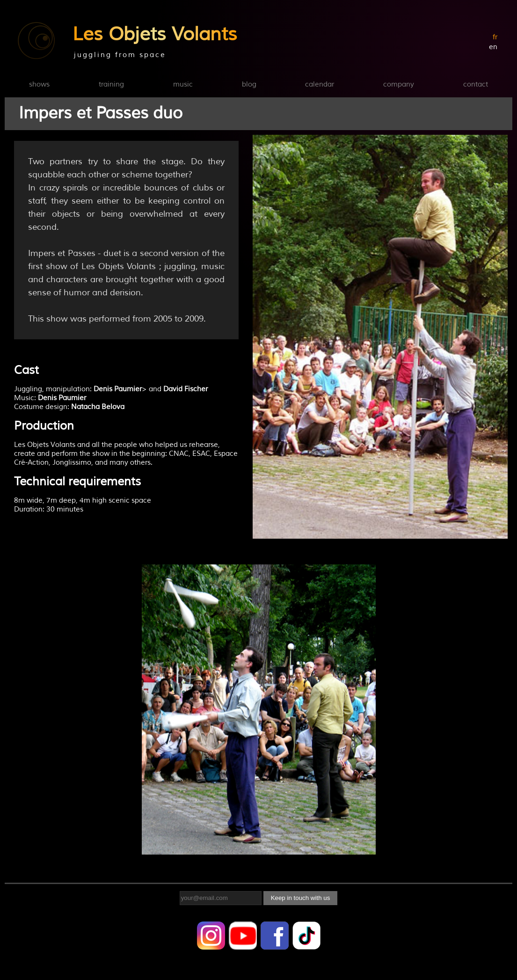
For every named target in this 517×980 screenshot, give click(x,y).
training (111, 84)
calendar (320, 84)
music (183, 84)
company (399, 84)
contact (476, 84)
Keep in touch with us (301, 898)
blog (249, 84)
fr (495, 37)
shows (39, 84)
